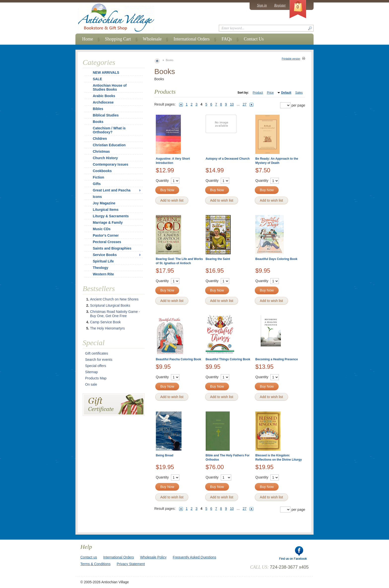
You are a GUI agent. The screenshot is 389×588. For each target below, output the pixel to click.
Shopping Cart (118, 39)
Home (88, 39)
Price (270, 93)
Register (280, 5)
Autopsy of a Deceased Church (228, 159)
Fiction (98, 177)
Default (286, 93)
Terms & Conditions (95, 564)
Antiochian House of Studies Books (110, 87)
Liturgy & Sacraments (111, 216)
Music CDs (102, 229)
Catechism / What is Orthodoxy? (109, 130)
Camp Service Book (105, 322)
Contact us (89, 557)
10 (232, 104)
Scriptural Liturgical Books (110, 305)
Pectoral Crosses (107, 242)
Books (98, 122)
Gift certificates (97, 353)
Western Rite (103, 274)
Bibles (98, 109)
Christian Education (109, 145)
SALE (97, 79)
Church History (105, 158)
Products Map (96, 378)
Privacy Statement (131, 564)
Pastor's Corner (106, 235)
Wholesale (152, 39)
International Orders (191, 39)
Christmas (98, 151)
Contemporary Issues (111, 164)
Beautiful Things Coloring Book (228, 359)
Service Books (105, 255)
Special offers (96, 366)
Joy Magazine (104, 203)
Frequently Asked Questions (194, 557)
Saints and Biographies (112, 248)
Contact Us (254, 39)
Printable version (291, 59)
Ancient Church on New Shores (114, 299)
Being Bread (165, 455)
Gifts (97, 184)
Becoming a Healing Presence (276, 359)
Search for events (99, 360)
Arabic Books (104, 96)
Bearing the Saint (218, 259)
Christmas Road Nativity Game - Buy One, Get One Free (115, 314)
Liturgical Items (106, 210)
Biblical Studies (106, 115)
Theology (100, 268)
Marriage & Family (108, 222)
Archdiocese (103, 102)
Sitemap (91, 372)
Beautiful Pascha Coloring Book (178, 359)
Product (258, 93)
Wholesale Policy (153, 557)
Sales (299, 93)
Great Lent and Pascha (112, 190)
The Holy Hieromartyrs (107, 328)
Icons (97, 197)
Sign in (262, 5)
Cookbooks (102, 171)
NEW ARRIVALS (106, 73)
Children (100, 139)
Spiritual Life (103, 261)
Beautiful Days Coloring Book (276, 259)
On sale (91, 384)
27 (245, 104)
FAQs (227, 39)
